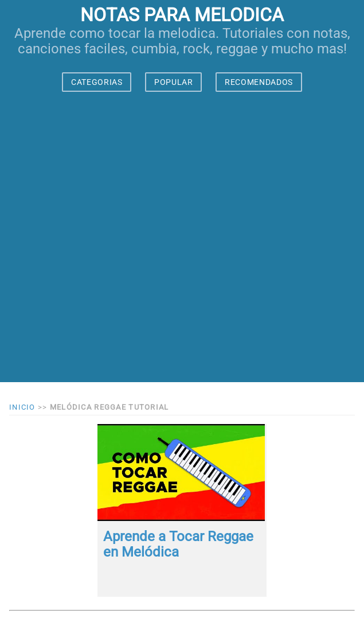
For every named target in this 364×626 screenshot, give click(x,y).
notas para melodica (182, 15)
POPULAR (174, 82)
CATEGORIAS (97, 82)
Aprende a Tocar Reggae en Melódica (178, 545)
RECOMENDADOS (259, 82)
